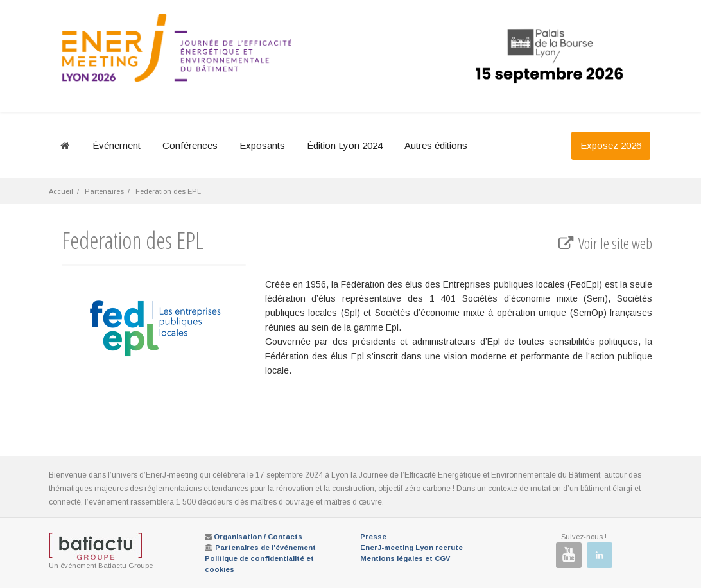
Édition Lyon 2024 (345, 145)
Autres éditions (436, 145)
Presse (373, 537)
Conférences (190, 145)
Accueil (61, 191)
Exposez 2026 (611, 145)
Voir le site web (604, 243)
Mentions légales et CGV (405, 558)
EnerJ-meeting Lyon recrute (411, 548)
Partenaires (104, 191)
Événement (117, 145)
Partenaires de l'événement (265, 548)
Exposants (262, 145)
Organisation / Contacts (258, 537)
